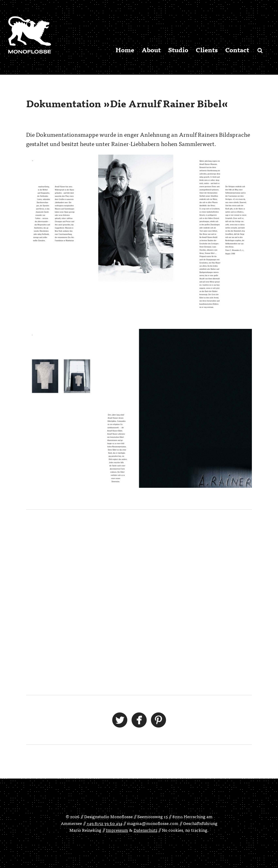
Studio (178, 50)
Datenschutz (145, 830)
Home (125, 50)
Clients (207, 50)
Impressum (117, 830)
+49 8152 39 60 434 (104, 823)
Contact (237, 50)
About (151, 50)
